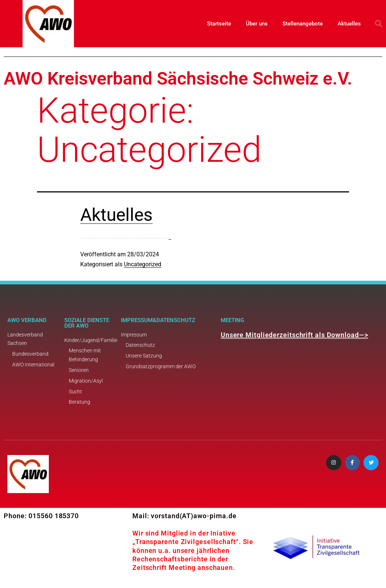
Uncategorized (143, 264)
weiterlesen (170, 238)
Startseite (219, 24)
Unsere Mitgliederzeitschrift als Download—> (294, 335)
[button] (379, 24)
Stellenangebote (303, 24)
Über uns (257, 24)
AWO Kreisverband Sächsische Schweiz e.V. (178, 78)
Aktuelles (349, 24)
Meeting (232, 320)
